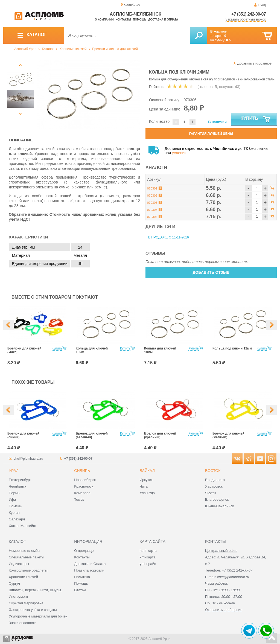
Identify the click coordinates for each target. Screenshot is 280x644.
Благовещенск (217, 499)
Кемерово (82, 493)
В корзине (218, 31)
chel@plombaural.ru (28, 459)
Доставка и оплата (163, 20)
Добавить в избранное (254, 63)
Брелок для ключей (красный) (160, 435)
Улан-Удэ (147, 493)
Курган (14, 513)
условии (179, 153)
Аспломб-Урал (25, 49)
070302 (152, 196)
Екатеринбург (20, 480)
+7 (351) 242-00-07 (249, 14)
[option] (89, 94)
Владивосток (216, 480)
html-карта (148, 551)
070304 (152, 217)
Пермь (14, 493)
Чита (144, 486)
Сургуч (14, 583)
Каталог (48, 49)
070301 (152, 188)
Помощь (139, 20)
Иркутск (146, 480)
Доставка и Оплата (90, 564)
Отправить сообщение (224, 610)
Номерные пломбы (24, 551)
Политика (82, 577)
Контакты (123, 20)
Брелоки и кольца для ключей (115, 49)
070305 (152, 203)
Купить (256, 120)
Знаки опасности (23, 623)
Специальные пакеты (27, 557)
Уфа (12, 499)
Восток (213, 471)
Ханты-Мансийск (23, 526)
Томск (79, 499)
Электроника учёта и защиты (33, 610)
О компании (104, 20)
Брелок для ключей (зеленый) (92, 435)
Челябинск (17, 486)
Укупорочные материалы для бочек (38, 616)
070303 (152, 210)
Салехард (17, 519)
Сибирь (82, 471)
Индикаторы (19, 564)
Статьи (80, 590)
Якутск (211, 493)
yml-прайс (148, 564)
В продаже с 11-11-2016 (169, 237)
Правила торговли (89, 570)
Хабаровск (214, 486)
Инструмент (19, 597)
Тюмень (15, 506)
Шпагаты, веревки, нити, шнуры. (35, 590)
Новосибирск (85, 480)
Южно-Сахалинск (219, 506)
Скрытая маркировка (26, 603)
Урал (14, 471)
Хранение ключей (73, 49)
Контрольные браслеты (28, 570)
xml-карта (148, 557)
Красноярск (84, 486)
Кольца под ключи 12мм (232, 348)
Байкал (147, 471)
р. (229, 40)
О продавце (84, 551)
